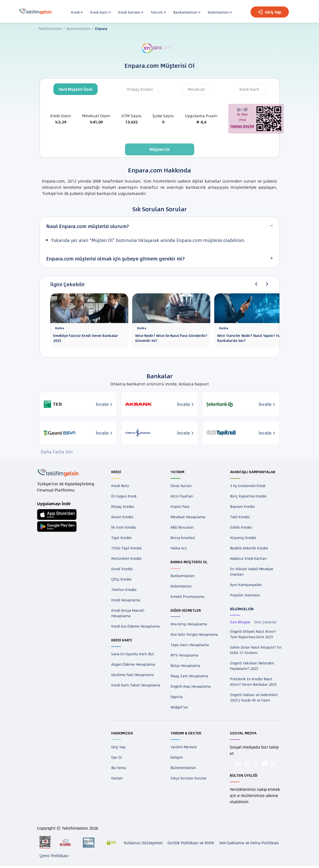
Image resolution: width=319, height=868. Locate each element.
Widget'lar (179, 707)
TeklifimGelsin (50, 28)
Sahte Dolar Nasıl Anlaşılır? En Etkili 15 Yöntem (256, 650)
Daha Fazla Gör (57, 452)
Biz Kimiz (119, 768)
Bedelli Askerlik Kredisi (249, 548)
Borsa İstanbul (183, 538)
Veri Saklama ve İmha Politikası (249, 845)
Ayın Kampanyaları (246, 585)
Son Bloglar (240, 622)
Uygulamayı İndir (54, 504)
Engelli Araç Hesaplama (191, 686)
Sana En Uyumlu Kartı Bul (132, 654)
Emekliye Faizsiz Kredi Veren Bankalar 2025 (86, 338)
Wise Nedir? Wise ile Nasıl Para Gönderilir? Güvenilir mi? (171, 338)
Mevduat (196, 89)
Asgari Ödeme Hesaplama (133, 664)
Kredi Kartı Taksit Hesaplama (136, 685)
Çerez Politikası (54, 857)
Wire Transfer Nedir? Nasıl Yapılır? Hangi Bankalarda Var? (252, 338)
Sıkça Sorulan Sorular (189, 778)
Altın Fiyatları (182, 496)
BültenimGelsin (183, 768)
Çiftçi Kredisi (121, 579)
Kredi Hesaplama (126, 600)
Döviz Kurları (181, 486)
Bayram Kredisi (242, 506)
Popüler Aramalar (245, 595)
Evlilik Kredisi (241, 527)
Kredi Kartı (249, 89)
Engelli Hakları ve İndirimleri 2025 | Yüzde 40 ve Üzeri (254, 697)
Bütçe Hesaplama (185, 665)
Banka (60, 328)
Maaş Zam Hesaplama (189, 676)
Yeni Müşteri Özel (75, 89)
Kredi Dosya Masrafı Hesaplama (128, 613)
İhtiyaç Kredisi (140, 89)
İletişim (177, 757)
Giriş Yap (269, 12)
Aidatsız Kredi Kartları (248, 558)
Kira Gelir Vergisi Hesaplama (194, 634)
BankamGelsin (78, 28)
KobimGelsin (181, 586)
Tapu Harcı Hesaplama (190, 645)
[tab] (160, 226)
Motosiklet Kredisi (126, 558)
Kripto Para (180, 506)
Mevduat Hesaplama (188, 517)
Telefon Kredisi (124, 589)
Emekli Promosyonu (187, 596)
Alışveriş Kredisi (243, 538)
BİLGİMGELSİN (242, 609)
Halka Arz (179, 548)
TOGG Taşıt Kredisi (126, 548)
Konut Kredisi (122, 517)
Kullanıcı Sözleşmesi (143, 845)
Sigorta (177, 697)
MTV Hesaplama (184, 655)
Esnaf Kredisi (122, 569)
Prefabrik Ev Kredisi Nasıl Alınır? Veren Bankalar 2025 (253, 681)
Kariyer (117, 778)
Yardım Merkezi (184, 747)
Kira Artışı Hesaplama (189, 624)
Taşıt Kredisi (121, 538)
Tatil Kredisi (240, 517)
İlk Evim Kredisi (124, 527)
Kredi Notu (120, 486)
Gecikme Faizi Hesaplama (132, 675)
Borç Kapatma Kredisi (248, 496)
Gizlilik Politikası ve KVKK (191, 845)
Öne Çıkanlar (266, 622)
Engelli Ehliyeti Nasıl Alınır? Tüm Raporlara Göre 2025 (253, 634)
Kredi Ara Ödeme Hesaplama (135, 626)
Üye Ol (117, 757)
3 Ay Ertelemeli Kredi (248, 486)
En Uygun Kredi (124, 496)
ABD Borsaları (182, 527)
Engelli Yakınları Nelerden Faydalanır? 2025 (252, 666)
